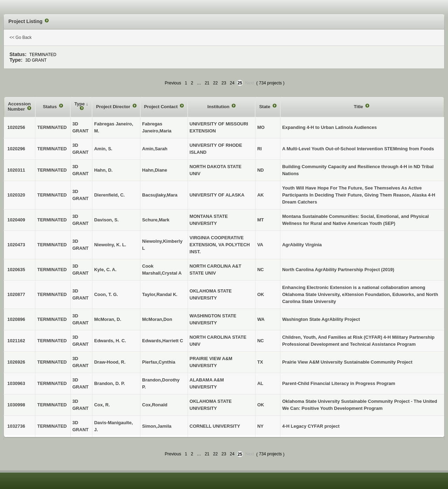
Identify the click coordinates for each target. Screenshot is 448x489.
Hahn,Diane (155, 170)
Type (80, 104)
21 (207, 83)
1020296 (16, 149)
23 (224, 83)
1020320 (16, 195)
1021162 (16, 341)
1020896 (16, 319)
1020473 (16, 245)
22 (215, 83)
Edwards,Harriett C (163, 341)
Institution (219, 107)
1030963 (16, 383)
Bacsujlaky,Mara (160, 195)
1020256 (16, 127)
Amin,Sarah (155, 149)
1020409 (16, 220)
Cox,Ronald (155, 405)
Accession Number (19, 107)
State (265, 107)
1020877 (16, 294)
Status (51, 107)
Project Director (114, 107)
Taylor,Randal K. (160, 294)
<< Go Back (20, 37)
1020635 (16, 270)
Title (359, 107)
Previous (173, 83)
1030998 (16, 405)
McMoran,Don (157, 319)
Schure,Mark (156, 220)
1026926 (16, 362)
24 (232, 83)
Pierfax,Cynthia (159, 362)
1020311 (16, 170)
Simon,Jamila (157, 426)
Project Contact (162, 107)
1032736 (16, 426)
